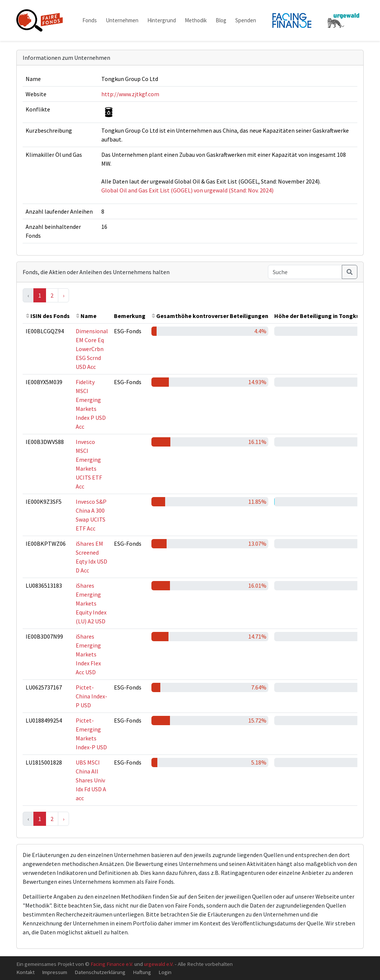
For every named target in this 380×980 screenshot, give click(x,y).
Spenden (246, 20)
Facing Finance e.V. (112, 964)
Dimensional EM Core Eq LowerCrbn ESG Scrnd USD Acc (92, 349)
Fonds (90, 20)
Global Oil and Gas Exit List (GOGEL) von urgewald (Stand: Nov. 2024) (187, 190)
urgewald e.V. (159, 964)
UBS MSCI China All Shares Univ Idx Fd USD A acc (91, 780)
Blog (221, 20)
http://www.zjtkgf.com (130, 94)
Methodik (196, 20)
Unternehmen (122, 20)
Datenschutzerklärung (100, 972)
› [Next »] (63, 295)
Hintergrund (162, 20)
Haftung (142, 972)
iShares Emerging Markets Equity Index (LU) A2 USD (91, 603)
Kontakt (25, 972)
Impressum (55, 972)
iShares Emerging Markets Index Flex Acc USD (88, 654)
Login (165, 972)
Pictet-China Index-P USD (91, 696)
